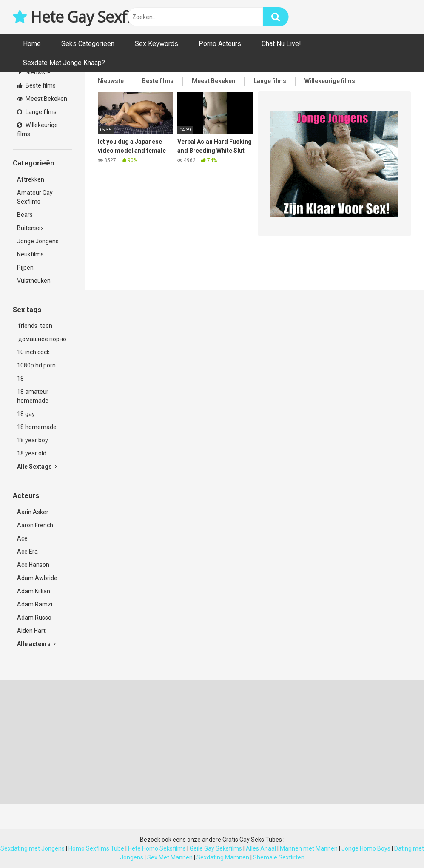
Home (32, 44)
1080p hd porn (36, 365)
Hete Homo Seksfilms (157, 848)
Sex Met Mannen (170, 857)
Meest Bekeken (42, 99)
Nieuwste (34, 72)
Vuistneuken (34, 281)
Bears (25, 215)
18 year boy (33, 440)
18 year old (32, 453)
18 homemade (37, 427)
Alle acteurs (36, 644)
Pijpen (25, 268)
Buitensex (30, 228)
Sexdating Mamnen (223, 857)
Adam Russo (34, 618)
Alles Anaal (261, 848)
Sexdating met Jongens (33, 848)
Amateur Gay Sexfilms (35, 197)
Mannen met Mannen (309, 848)
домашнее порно (42, 339)
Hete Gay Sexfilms (84, 17)
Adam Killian (34, 591)
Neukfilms (30, 254)
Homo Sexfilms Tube (96, 848)
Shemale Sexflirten (279, 857)
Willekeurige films (37, 129)
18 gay (26, 414)
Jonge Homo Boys (366, 848)
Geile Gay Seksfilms (216, 848)
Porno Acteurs (220, 44)
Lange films (37, 112)
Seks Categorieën (88, 44)
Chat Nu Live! (281, 44)
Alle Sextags (37, 467)
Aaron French (35, 525)
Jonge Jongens (38, 241)
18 (20, 379)
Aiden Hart (31, 631)
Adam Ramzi (35, 604)
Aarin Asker (33, 512)
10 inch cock (33, 352)
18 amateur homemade (33, 396)
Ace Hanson (33, 565)
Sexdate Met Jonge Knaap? (64, 63)
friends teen (35, 326)
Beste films (36, 85)
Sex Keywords (157, 44)
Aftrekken (31, 179)
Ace (22, 538)
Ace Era (27, 552)
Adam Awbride (37, 578)
